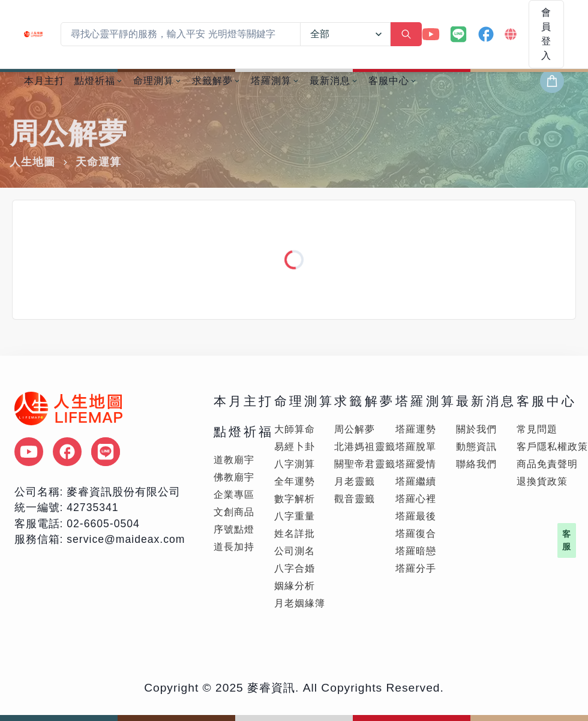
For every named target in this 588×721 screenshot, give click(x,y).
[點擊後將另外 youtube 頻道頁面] (29, 452)
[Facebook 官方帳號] (486, 34)
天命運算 (98, 162)
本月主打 (44, 81)
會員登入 (546, 34)
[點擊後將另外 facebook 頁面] (67, 452)
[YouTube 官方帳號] (431, 34)
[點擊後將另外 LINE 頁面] (106, 452)
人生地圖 (32, 162)
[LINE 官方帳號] (458, 34)
